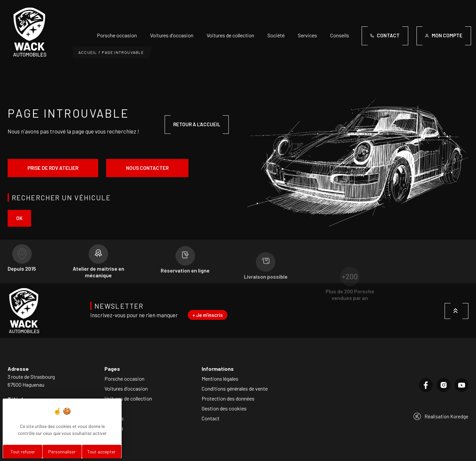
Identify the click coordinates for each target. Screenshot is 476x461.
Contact (211, 418)
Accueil (88, 52)
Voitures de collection (230, 35)
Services (307, 35)
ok (19, 218)
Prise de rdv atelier (53, 168)
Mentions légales (220, 379)
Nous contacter (147, 168)
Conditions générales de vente (235, 388)
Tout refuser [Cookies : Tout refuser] (23, 452)
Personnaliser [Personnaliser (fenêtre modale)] (62, 452)
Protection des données (228, 398)
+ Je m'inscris (208, 315)
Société (276, 35)
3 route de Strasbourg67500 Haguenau (31, 381)
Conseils (340, 35)
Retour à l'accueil (197, 124)
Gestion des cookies (224, 408)
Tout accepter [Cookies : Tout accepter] (101, 452)
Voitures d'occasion (172, 35)
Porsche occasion (117, 35)
